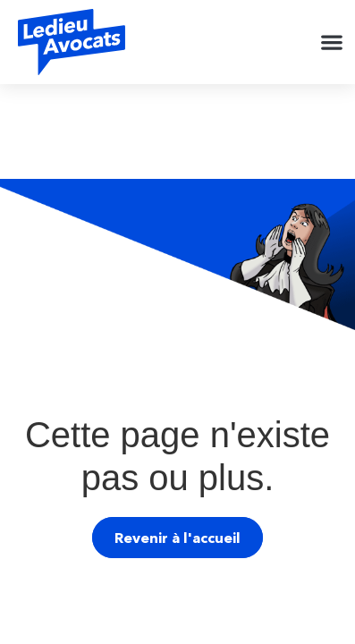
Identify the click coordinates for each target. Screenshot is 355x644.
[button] (331, 42)
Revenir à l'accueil (177, 538)
